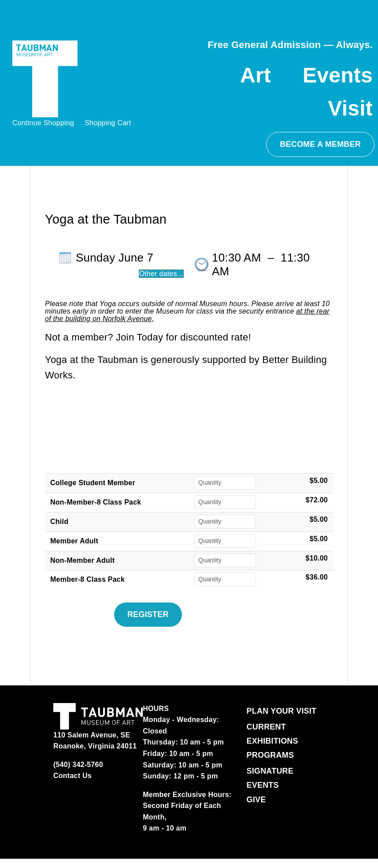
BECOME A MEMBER (320, 144)
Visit (350, 108)
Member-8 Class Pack (87, 579)
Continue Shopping (43, 123)
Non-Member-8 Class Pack (96, 502)
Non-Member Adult (82, 560)
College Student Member (93, 483)
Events (338, 75)
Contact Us (72, 776)
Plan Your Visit (282, 711)
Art (256, 75)
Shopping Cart (108, 123)
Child (59, 522)
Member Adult (74, 541)
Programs (271, 755)
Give (256, 800)
